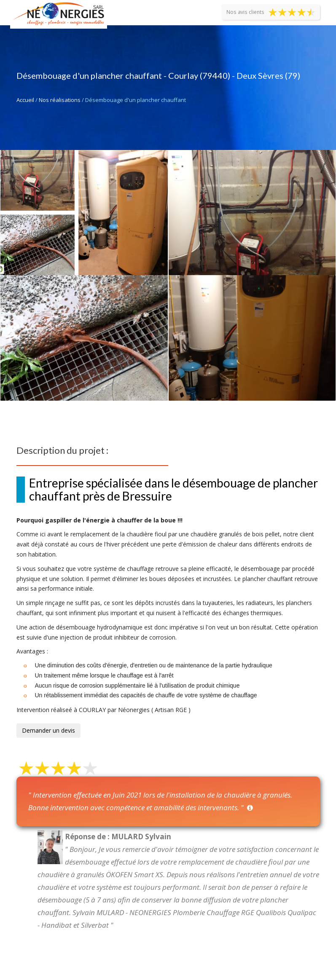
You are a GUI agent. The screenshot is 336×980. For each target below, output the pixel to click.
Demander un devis (48, 730)
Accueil (25, 100)
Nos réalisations (60, 100)
